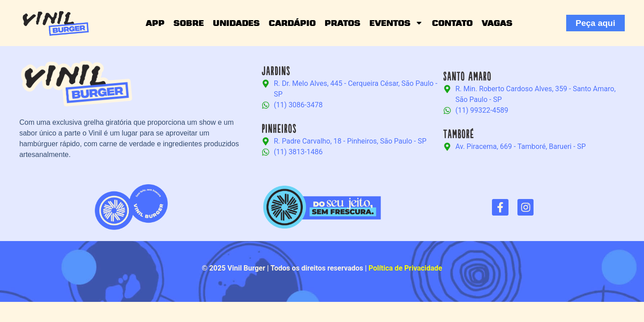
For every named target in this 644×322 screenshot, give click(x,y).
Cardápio (292, 23)
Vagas (497, 23)
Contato (452, 23)
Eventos (396, 23)
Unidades (236, 23)
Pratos (343, 23)
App (155, 23)
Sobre (189, 23)
